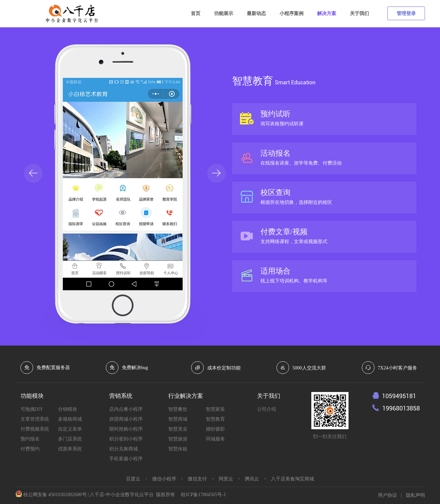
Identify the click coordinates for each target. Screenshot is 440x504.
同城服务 (215, 439)
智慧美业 (178, 429)
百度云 (133, 479)
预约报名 (30, 439)
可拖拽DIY (32, 409)
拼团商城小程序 (126, 419)
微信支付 (197, 479)
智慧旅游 (178, 439)
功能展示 (224, 13)
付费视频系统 (35, 429)
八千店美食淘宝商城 (293, 479)
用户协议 (387, 495)
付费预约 (30, 449)
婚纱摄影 (215, 429)
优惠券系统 (70, 449)
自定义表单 (70, 429)
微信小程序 (164, 479)
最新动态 (256, 13)
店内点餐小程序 (126, 409)
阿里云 (226, 479)
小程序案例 (292, 13)
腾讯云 (252, 479)
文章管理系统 (35, 419)
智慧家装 (215, 409)
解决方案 (327, 13)
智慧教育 (215, 419)
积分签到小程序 (126, 439)
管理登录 (406, 13)
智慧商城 (178, 419)
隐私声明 (415, 495)
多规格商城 (70, 419)
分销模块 (68, 409)
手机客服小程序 (126, 459)
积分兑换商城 (124, 449)
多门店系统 (70, 439)
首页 (196, 13)
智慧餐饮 (178, 409)
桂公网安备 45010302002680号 (55, 495)
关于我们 (359, 13)
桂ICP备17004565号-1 (203, 495)
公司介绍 (267, 409)
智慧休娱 (178, 449)
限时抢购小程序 (126, 429)
